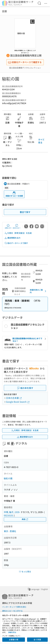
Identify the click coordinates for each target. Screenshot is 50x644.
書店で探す (25, 212)
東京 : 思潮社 (10, 531)
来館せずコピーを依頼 (14, 194)
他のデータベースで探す (16, 243)
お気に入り (8, 226)
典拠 (25, 519)
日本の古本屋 (14, 398)
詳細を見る (12, 632)
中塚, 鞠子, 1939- (12, 512)
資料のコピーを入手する (12, 611)
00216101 (9, 515)
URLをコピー (17, 226)
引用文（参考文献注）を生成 (18, 233)
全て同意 (37, 639)
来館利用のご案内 (38, 291)
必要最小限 (14, 639)
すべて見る (41, 141)
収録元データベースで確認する (25, 62)
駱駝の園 (8, 478)
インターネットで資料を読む (14, 607)
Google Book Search (18, 402)
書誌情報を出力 (12, 238)
